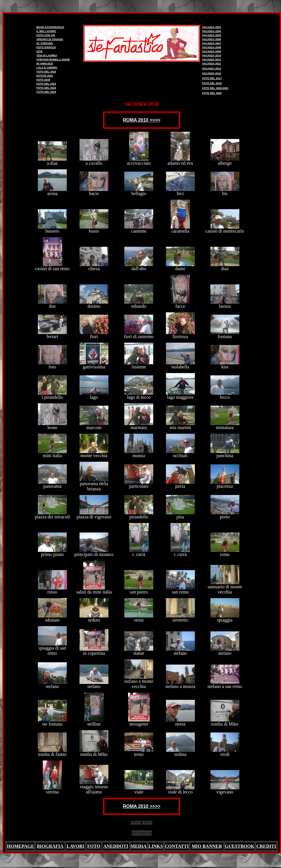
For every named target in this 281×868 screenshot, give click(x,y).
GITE (39, 51)
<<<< (136, 822)
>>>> (147, 822)
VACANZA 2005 (212, 35)
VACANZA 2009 (212, 51)
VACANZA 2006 (212, 39)
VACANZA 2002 (212, 27)
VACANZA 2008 (212, 47)
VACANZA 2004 (212, 31)
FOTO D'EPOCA (46, 47)
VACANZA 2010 (212, 55)
